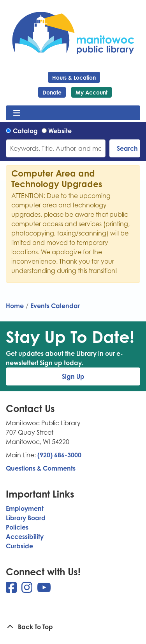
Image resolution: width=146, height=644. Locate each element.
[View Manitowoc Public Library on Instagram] (28, 590)
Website (60, 131)
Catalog (25, 131)
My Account (91, 92)
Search (127, 148)
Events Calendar (55, 306)
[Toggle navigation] (17, 113)
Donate (52, 92)
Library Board (26, 518)
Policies (17, 527)
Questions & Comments (41, 468)
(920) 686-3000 (59, 455)
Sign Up (73, 376)
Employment (25, 508)
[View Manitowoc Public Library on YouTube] (44, 590)
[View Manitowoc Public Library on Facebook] (12, 590)
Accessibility (25, 537)
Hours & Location (74, 78)
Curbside (19, 546)
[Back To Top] (73, 627)
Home (15, 306)
